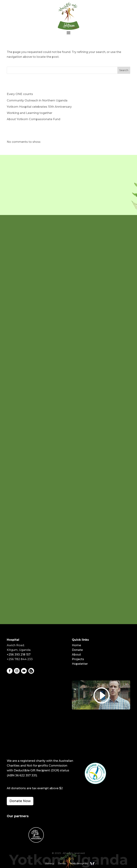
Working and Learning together (30, 113)
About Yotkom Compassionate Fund (34, 119)
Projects (78, 659)
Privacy (50, 863)
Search (124, 70)
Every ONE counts (20, 94)
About (76, 655)
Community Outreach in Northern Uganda (37, 100)
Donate (77, 650)
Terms (62, 863)
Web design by (79, 863)
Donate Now (20, 801)
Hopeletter (80, 664)
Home (76, 645)
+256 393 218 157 (19, 655)
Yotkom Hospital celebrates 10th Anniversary (39, 107)
